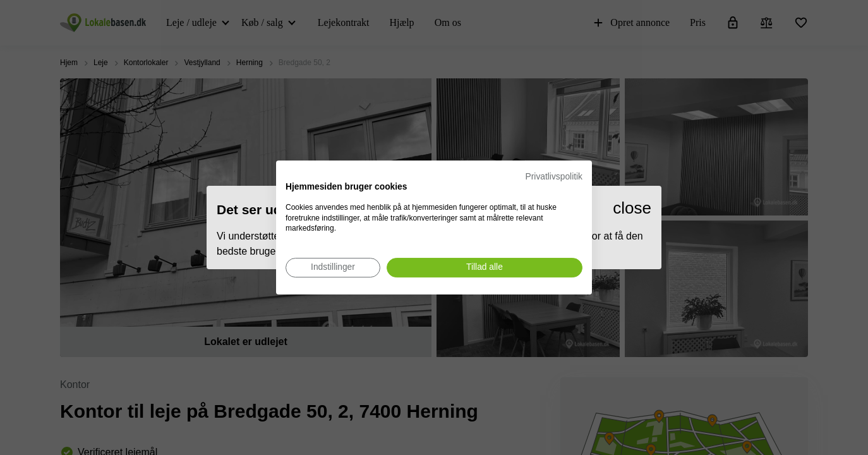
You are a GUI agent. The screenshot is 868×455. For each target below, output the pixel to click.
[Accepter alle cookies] (485, 268)
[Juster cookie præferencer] (333, 268)
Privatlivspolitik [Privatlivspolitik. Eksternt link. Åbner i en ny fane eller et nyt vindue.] (554, 177)
